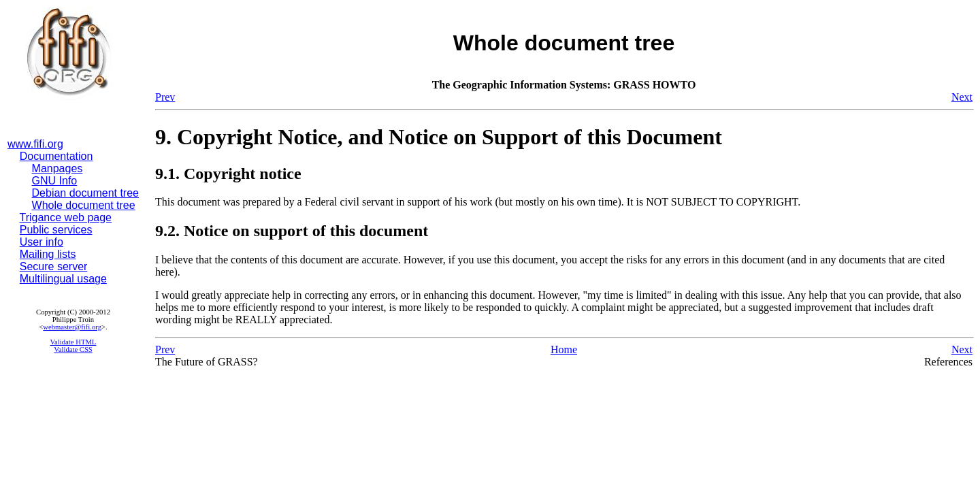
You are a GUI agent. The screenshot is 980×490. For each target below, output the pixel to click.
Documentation (56, 156)
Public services (56, 230)
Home (564, 349)
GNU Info (55, 181)
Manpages (58, 168)
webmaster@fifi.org (72, 327)
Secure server (54, 266)
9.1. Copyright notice (228, 174)
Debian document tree (85, 193)
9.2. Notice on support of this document (292, 231)
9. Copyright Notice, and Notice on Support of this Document (439, 137)
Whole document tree (84, 205)
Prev (165, 97)
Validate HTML (73, 342)
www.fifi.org (35, 144)
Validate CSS (73, 349)
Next (962, 97)
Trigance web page (66, 217)
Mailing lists (48, 254)
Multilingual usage (63, 279)
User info (42, 242)
